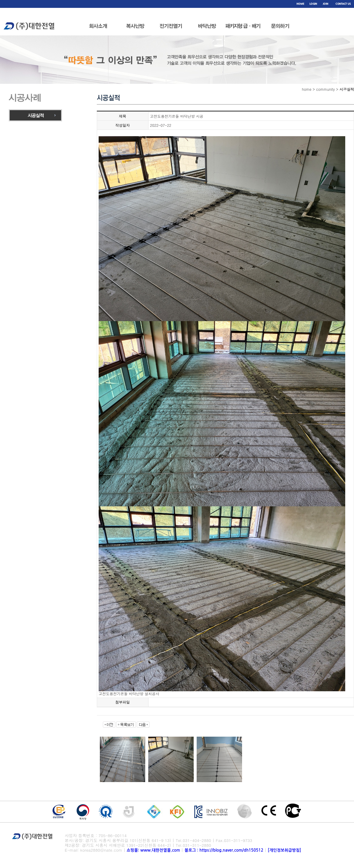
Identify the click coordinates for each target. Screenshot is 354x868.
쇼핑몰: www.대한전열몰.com (153, 850)
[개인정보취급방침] (284, 850)
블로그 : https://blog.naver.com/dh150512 (225, 850)
